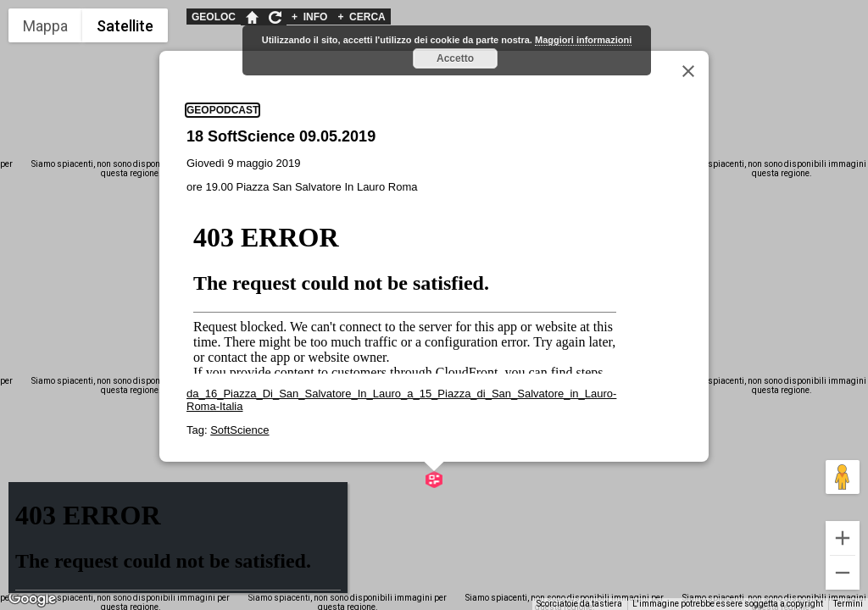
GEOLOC (214, 17)
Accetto (455, 58)
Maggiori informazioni (583, 40)
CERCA (361, 17)
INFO (309, 17)
